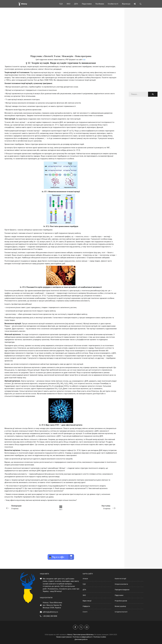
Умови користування (64, 637)
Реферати (86, 606)
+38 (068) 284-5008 (50, 616)
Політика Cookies (100, 637)
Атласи (85, 579)
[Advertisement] (61, 35)
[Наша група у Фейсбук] (75, 627)
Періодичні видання (122, 590)
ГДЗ (84, 584)
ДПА (84, 590)
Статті (85, 612)
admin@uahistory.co (50, 612)
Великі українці (120, 606)
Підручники (119, 595)
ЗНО (84, 595)
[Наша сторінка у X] (81, 627)
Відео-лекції (87, 601)
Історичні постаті (121, 612)
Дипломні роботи (81, 639)
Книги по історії (120, 579)
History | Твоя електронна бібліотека (80, 635)
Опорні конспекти (121, 584)
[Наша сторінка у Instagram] (87, 627)
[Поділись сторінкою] (135, 4)
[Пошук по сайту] (141, 4)
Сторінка (27, 507)
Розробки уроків (121, 601)
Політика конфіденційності (83, 637)
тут (84, 60)
